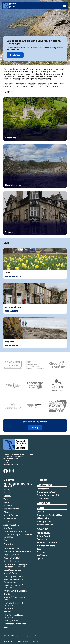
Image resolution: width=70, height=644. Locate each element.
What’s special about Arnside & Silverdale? (18, 485)
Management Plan (12, 558)
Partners (41, 552)
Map (5, 540)
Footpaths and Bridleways (15, 624)
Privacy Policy (8, 641)
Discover (9, 480)
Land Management (12, 570)
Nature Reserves (11, 509)
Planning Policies (11, 620)
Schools (40, 512)
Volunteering (43, 489)
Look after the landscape (15, 531)
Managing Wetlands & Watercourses (13, 581)
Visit (6, 499)
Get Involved (45, 485)
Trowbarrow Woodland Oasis (50, 515)
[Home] (9, 8)
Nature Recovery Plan (14, 561)
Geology (7, 496)
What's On (43, 503)
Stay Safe (8, 528)
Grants (7, 594)
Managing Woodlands (13, 576)
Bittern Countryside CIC (48, 495)
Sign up (35, 427)
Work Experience (45, 525)
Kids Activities (44, 518)
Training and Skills (45, 521)
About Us (43, 529)
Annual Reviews (44, 533)
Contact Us (42, 539)
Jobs (39, 549)
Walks (6, 502)
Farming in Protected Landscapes (13, 604)
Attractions (9, 505)
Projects (42, 480)
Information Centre (46, 546)
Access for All (10, 518)
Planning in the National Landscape (14, 616)
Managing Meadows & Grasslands (13, 586)
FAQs (6, 627)
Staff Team (42, 555)
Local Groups (43, 498)
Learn (40, 508)
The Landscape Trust (46, 492)
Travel (6, 522)
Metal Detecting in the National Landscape (18, 536)
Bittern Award (43, 536)
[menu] (64, 6)
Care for (8, 545)
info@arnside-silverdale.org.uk (15, 464)
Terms (35, 641)
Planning (7, 612)
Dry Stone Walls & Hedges (15, 591)
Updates (41, 559)
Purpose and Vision (12, 548)
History (7, 489)
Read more (15, 55)
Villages (7, 512)
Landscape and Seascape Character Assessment (15, 566)
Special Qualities (11, 555)
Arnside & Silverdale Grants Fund (16, 598)
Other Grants (10, 608)
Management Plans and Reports (18, 551)
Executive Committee (47, 542)
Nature (7, 493)
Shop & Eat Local (11, 515)
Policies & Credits (23, 641)
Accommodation (11, 525)
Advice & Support (11, 573)
